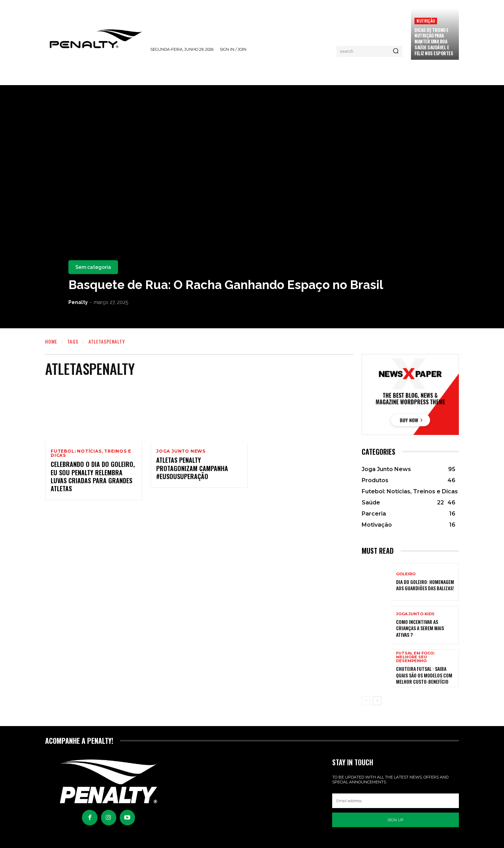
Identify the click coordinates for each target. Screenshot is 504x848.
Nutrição (426, 21)
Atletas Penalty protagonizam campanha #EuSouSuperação (192, 469)
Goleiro (406, 574)
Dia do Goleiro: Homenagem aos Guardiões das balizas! (425, 585)
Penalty (78, 302)
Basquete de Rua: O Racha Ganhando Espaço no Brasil (226, 285)
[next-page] (377, 701)
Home (51, 341)
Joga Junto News (181, 451)
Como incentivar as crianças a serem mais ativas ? (420, 628)
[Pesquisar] (396, 51)
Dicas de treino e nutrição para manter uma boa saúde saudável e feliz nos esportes (434, 42)
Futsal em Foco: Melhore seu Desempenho (415, 657)
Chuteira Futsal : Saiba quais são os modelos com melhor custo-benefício (424, 675)
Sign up (396, 820)
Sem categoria (93, 267)
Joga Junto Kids (415, 614)
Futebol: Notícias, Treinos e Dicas (91, 453)
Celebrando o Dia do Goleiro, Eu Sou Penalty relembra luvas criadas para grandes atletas (93, 477)
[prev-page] (366, 701)
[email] (396, 801)
